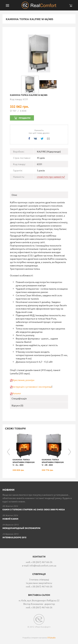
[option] (25, 452)
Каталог (17, 393)
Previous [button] (8, 452)
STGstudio (51, 638)
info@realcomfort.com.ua (43, 565)
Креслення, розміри (23, 380)
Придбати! (25, 118)
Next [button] (70, 452)
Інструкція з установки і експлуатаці (32, 387)
